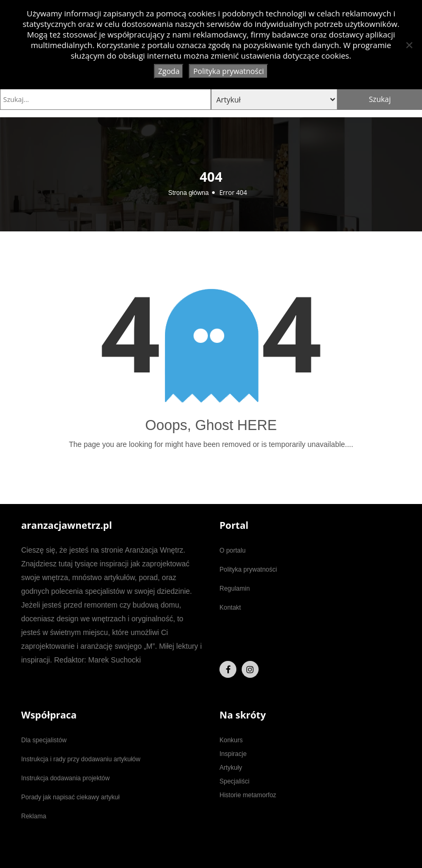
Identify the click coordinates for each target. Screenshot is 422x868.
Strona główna (189, 193)
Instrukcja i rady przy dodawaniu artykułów (81, 759)
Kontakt (230, 608)
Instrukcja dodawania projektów (65, 778)
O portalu (232, 550)
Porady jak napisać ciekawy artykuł (70, 797)
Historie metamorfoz (248, 795)
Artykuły (231, 768)
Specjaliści (235, 781)
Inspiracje (233, 754)
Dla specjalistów (44, 740)
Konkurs (231, 740)
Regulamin (235, 589)
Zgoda (169, 71)
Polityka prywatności (248, 570)
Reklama (34, 816)
